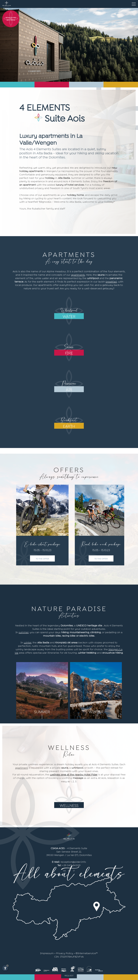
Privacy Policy (65, 953)
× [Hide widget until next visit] (7, 966)
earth (69, 426)
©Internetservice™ (87, 953)
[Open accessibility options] (5, 968)
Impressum (47, 953)
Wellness (69, 805)
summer (24, 632)
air (69, 389)
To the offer (43, 558)
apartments (78, 275)
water (69, 316)
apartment (22, 767)
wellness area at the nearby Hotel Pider (74, 774)
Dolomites (86, 855)
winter (28, 642)
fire (69, 353)
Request (69, 975)
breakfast (111, 281)
